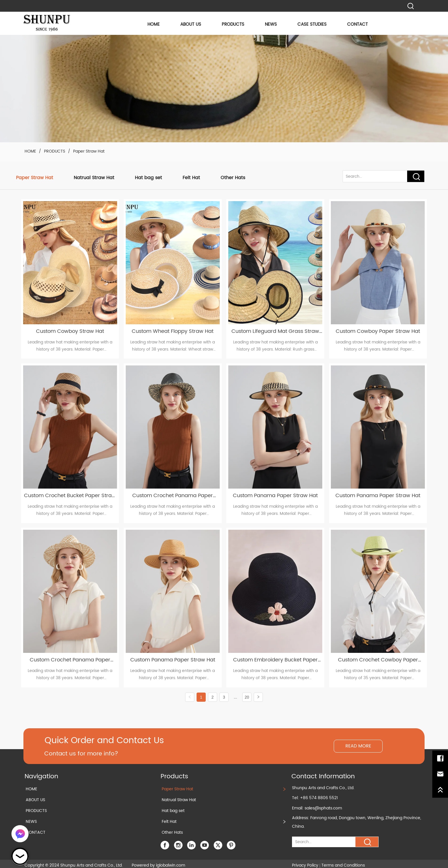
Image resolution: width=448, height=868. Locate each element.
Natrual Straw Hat (94, 178)
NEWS (271, 24)
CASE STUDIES (312, 24)
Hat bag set (148, 178)
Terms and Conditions (343, 861)
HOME (154, 24)
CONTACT (357, 24)
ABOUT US (191, 24)
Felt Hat (191, 178)
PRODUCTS (233, 24)
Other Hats (233, 178)
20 (247, 693)
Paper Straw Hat (88, 151)
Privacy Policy (305, 861)
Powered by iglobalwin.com (158, 861)
